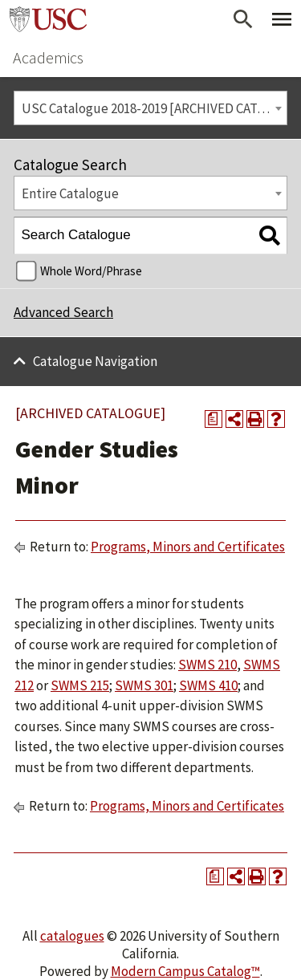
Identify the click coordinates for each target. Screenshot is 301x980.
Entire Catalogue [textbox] (70, 193)
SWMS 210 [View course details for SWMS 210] (207, 665)
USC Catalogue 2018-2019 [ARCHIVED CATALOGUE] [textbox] (155, 108)
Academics (48, 57)
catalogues (72, 936)
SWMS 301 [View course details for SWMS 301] (144, 685)
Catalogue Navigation (95, 361)
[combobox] (150, 108)
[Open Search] (243, 19)
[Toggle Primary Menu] (282, 19)
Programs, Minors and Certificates (188, 547)
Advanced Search (63, 312)
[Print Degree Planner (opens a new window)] (214, 419)
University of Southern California (48, 19)
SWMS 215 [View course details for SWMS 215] (80, 685)
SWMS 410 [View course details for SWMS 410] (208, 685)
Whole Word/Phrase (91, 271)
